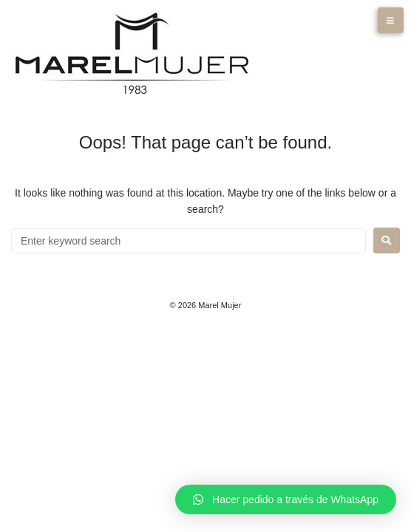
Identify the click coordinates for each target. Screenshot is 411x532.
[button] (286, 499)
